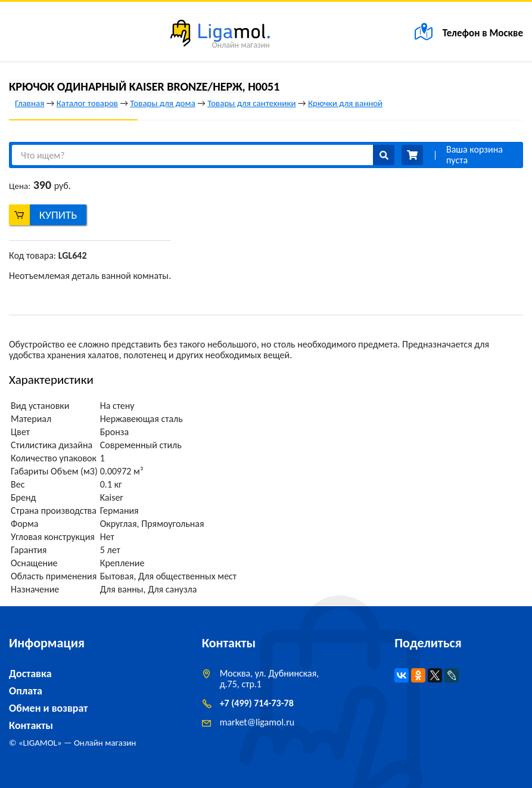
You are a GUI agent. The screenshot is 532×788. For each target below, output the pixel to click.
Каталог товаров (87, 103)
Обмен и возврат (48, 708)
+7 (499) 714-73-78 (257, 703)
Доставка (30, 674)
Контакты (31, 725)
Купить (58, 215)
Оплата (26, 691)
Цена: (20, 186)
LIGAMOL (40, 743)
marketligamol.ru (257, 722)
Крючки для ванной (345, 103)
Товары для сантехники (251, 103)
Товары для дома (162, 103)
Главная (29, 103)
